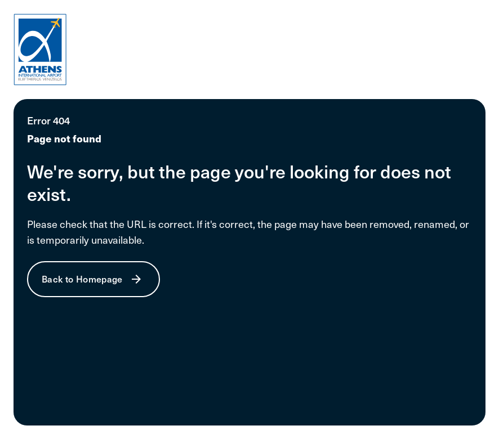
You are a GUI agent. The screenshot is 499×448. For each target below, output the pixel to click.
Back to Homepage (82, 279)
